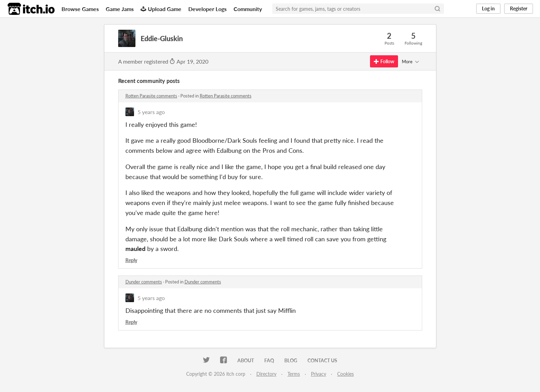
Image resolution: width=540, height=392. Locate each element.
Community (248, 9)
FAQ (269, 360)
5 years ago (151, 112)
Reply (131, 260)
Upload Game (161, 9)
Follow (384, 61)
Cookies (345, 374)
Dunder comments (144, 282)
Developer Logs (207, 9)
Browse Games (80, 9)
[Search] (437, 9)
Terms (294, 374)
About (246, 360)
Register (519, 8)
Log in (488, 8)
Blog (291, 360)
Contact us (322, 360)
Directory (266, 374)
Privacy (319, 374)
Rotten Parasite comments (151, 96)
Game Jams (120, 9)
